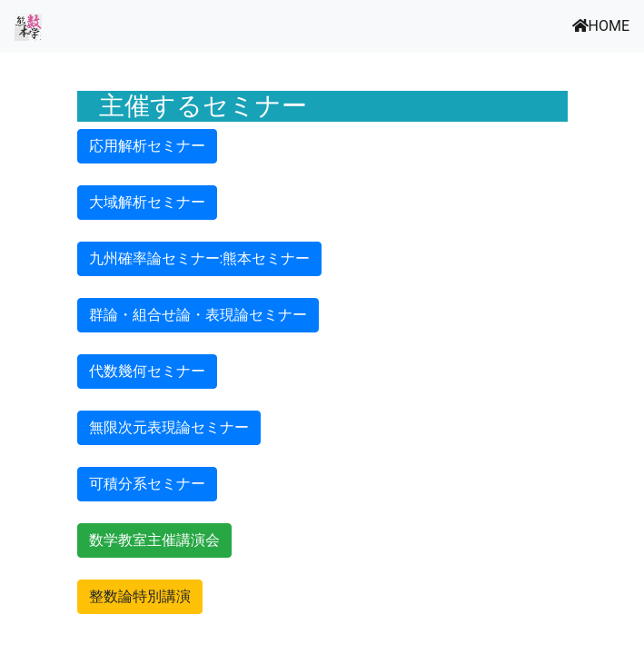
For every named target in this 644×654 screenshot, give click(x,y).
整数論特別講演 (140, 596)
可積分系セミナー (147, 484)
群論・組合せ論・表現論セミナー (198, 315)
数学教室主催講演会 (154, 540)
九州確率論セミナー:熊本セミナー (200, 258)
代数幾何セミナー (147, 371)
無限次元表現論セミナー (169, 427)
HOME (601, 26)
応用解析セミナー (147, 146)
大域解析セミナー (147, 202)
